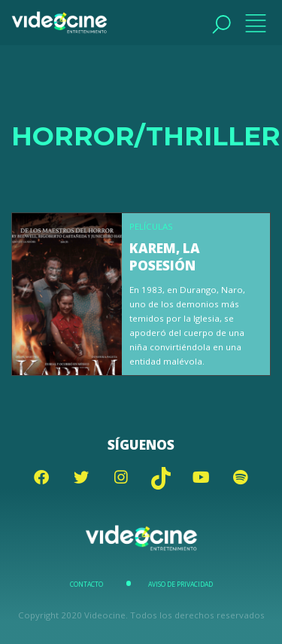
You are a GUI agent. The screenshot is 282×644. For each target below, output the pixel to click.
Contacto (86, 584)
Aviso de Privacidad (180, 584)
